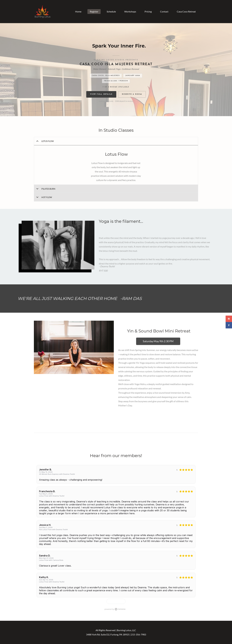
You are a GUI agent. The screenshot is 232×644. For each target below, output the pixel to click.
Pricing (148, 11)
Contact (164, 11)
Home (78, 11)
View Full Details (101, 94)
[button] (116, 141)
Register (94, 11)
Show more (115, 601)
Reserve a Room (132, 94)
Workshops (130, 11)
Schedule (111, 11)
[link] (58, 223)
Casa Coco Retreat (186, 11)
